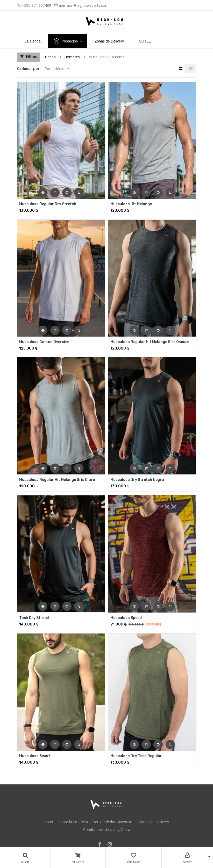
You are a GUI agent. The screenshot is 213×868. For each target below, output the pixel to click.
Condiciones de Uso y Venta (107, 830)
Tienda (50, 57)
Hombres (72, 57)
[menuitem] (33, 41)
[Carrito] (78, 858)
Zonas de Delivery (154, 822)
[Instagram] (111, 845)
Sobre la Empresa (73, 822)
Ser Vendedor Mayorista (113, 822)
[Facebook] (101, 845)
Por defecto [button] (55, 69)
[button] (43, 193)
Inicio (49, 822)
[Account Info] (187, 858)
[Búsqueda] (25, 858)
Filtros (29, 57)
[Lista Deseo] (134, 858)
